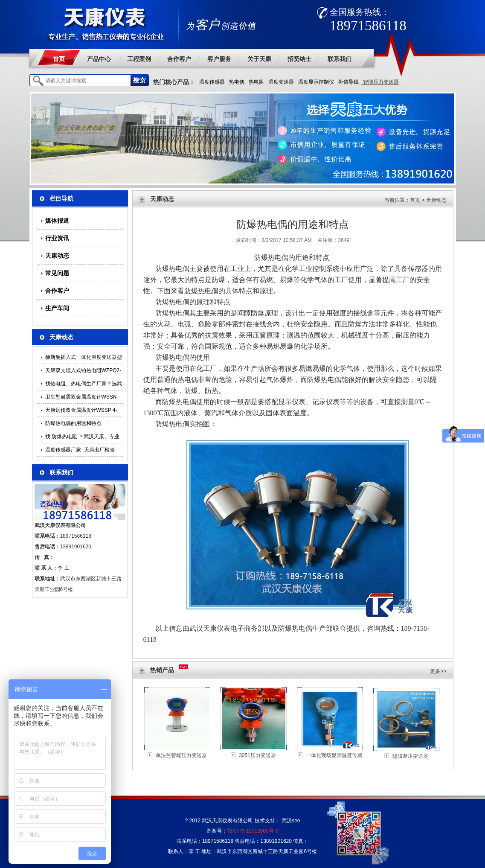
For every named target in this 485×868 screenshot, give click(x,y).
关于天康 (259, 59)
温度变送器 (281, 82)
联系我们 (340, 59)
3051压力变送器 (257, 755)
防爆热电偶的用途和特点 (73, 423)
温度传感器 (212, 82)
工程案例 (139, 59)
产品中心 (99, 59)
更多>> (438, 671)
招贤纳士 (299, 59)
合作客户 (179, 59)
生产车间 (57, 308)
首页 (59, 59)
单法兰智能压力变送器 (181, 755)
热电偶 (237, 82)
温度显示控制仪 (316, 82)
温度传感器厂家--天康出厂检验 (80, 450)
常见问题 (57, 273)
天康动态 (57, 256)
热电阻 (256, 82)
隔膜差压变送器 (410, 756)
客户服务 (219, 59)
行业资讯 (57, 238)
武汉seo (291, 821)
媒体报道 (57, 221)
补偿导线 (349, 82)
